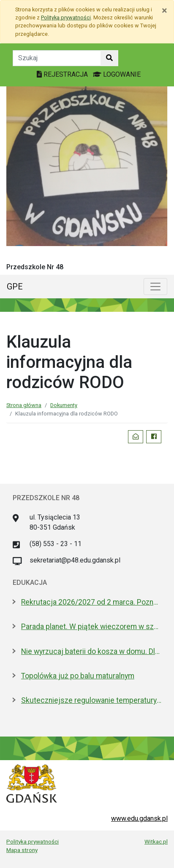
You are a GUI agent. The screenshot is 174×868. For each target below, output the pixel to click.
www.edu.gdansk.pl (139, 818)
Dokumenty (64, 405)
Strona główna (24, 405)
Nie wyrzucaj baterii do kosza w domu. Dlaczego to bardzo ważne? (91, 651)
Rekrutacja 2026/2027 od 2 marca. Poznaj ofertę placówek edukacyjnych (91, 602)
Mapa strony (22, 850)
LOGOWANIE (117, 74)
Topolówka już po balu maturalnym (78, 676)
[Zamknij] (164, 11)
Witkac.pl (156, 841)
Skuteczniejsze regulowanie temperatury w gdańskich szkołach (91, 700)
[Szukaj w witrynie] (109, 58)
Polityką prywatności (66, 17)
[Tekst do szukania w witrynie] (57, 58)
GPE (15, 287)
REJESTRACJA (63, 74)
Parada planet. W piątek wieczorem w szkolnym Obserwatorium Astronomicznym (91, 627)
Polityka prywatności (33, 841)
